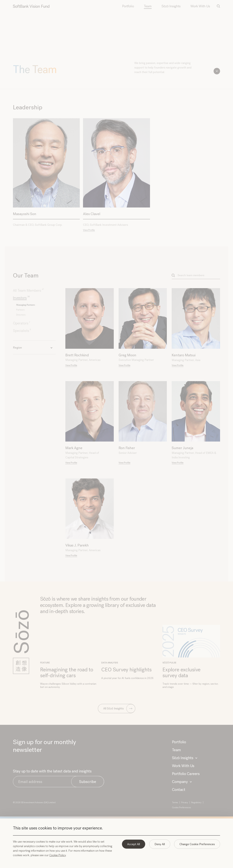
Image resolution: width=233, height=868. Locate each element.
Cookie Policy (58, 855)
